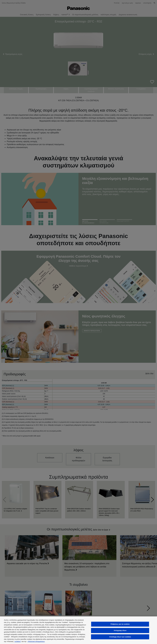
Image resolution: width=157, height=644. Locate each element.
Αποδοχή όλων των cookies (120, 637)
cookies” (18, 641)
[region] (78, 630)
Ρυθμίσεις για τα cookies (120, 624)
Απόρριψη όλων (120, 630)
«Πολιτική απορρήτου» (36, 641)
